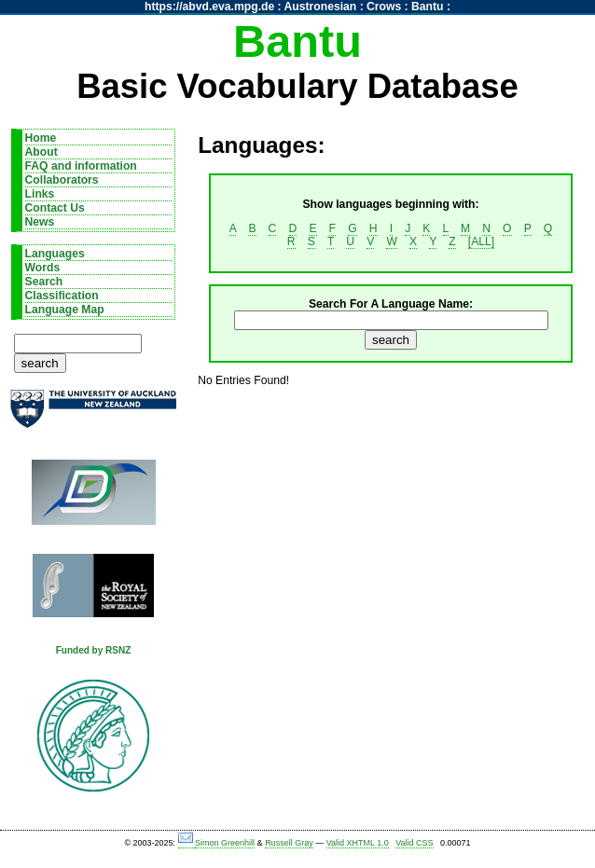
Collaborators (62, 180)
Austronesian (321, 7)
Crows (384, 7)
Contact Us (55, 208)
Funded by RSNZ (94, 650)
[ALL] (481, 241)
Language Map (65, 310)
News (40, 222)
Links (40, 194)
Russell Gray (289, 843)
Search (44, 282)
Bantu (427, 7)
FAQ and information (81, 166)
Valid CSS (414, 843)
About (42, 152)
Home (41, 138)
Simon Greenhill (225, 843)
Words (43, 268)
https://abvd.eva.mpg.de (209, 7)
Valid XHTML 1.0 (358, 843)
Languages (55, 254)
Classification (62, 296)
